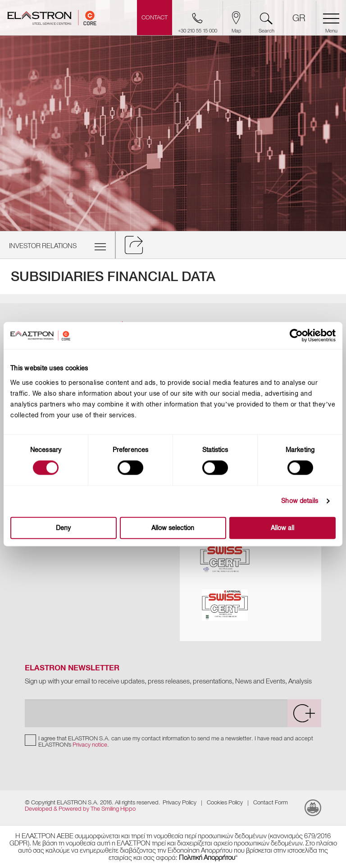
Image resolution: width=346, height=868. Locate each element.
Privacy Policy (180, 802)
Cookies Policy (225, 802)
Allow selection (173, 528)
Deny (63, 528)
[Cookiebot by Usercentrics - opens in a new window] (304, 336)
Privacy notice (90, 745)
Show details (300, 501)
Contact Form (271, 802)
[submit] (304, 713)
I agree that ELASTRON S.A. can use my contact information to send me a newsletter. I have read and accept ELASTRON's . (176, 741)
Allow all (282, 528)
